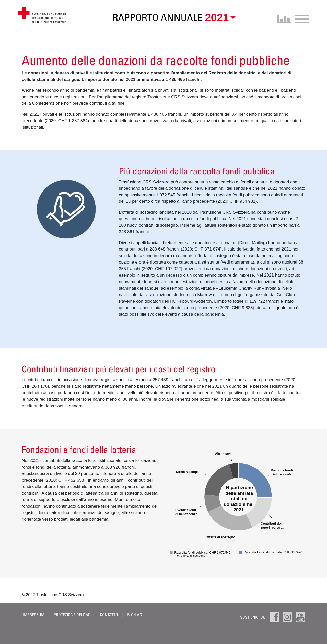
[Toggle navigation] (300, 18)
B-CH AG (135, 615)
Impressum (34, 615)
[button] (219, 18)
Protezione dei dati (73, 615)
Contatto (109, 615)
